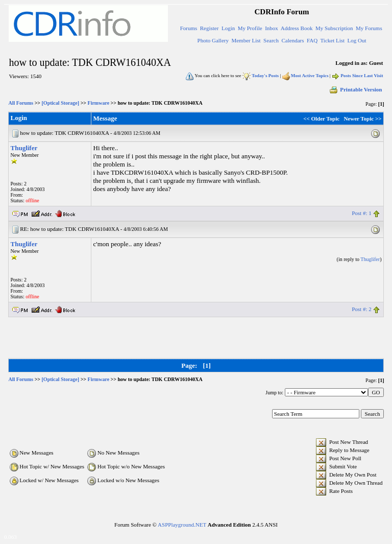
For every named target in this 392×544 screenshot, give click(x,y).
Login (228, 28)
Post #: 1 (362, 213)
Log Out (357, 40)
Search (271, 40)
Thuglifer (24, 148)
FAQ (312, 40)
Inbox (272, 28)
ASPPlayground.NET (182, 525)
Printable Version (355, 89)
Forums (189, 28)
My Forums (369, 28)
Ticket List (333, 40)
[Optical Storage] (61, 103)
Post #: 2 (362, 309)
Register (210, 28)
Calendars (293, 40)
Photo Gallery (213, 40)
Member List (246, 40)
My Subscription (334, 28)
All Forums (21, 103)
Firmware (99, 103)
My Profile (250, 28)
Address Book (297, 28)
